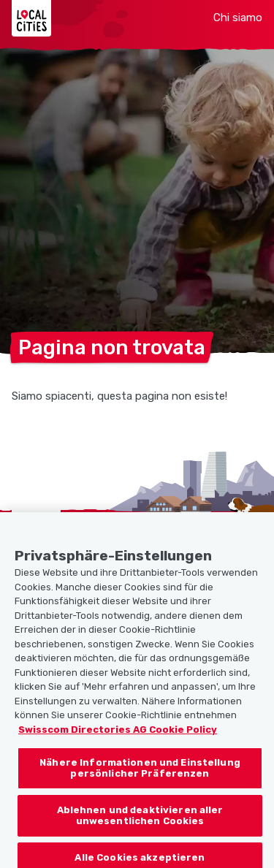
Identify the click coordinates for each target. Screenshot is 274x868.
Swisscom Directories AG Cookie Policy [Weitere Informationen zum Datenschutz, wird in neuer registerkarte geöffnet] (118, 736)
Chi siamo (238, 18)
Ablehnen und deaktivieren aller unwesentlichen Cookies (140, 822)
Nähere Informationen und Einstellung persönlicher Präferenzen (140, 774)
